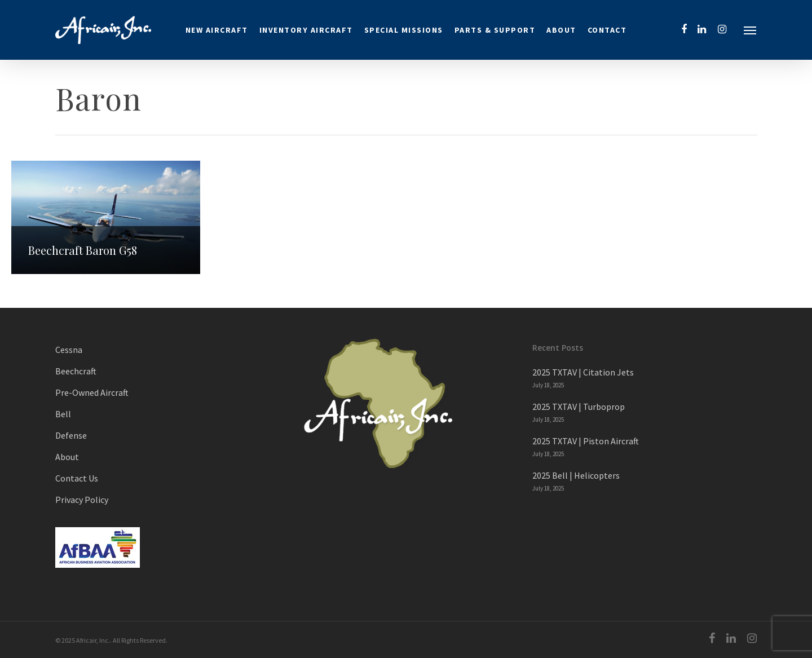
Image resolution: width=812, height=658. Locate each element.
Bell (63, 414)
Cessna (69, 350)
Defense (71, 435)
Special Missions (404, 30)
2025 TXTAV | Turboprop (579, 407)
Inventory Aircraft (306, 30)
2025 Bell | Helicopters (576, 475)
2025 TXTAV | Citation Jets (583, 372)
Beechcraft (76, 371)
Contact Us (77, 478)
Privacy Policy (82, 500)
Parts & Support (495, 30)
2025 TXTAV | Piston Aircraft (586, 441)
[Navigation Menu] (751, 30)
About (561, 30)
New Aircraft (217, 30)
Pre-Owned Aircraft (92, 392)
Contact (607, 30)
